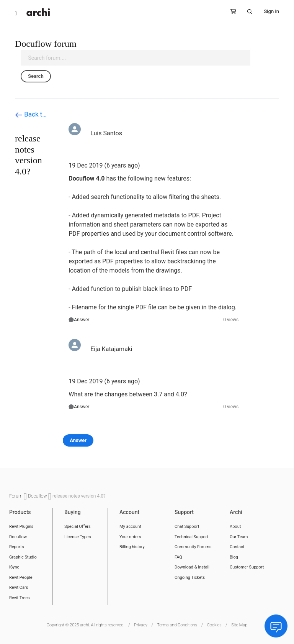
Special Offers (78, 527)
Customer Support (247, 567)
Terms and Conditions (177, 625)
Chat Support (187, 527)
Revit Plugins (21, 527)
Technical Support (191, 537)
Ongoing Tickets (190, 577)
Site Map (239, 625)
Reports (16, 547)
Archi (236, 512)
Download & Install (192, 567)
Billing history (132, 547)
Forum (16, 496)
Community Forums (193, 547)
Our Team (239, 537)
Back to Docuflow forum (32, 115)
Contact (237, 547)
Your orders (130, 537)
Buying (73, 512)
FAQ (178, 557)
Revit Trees (20, 598)
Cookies (214, 625)
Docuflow (38, 496)
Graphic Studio (23, 557)
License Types (78, 537)
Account (129, 512)
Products (20, 512)
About (235, 527)
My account (130, 527)
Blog (234, 557)
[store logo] (38, 12)
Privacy (141, 625)
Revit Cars (19, 587)
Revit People (21, 577)
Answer (82, 320)
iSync (14, 567)
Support (184, 512)
